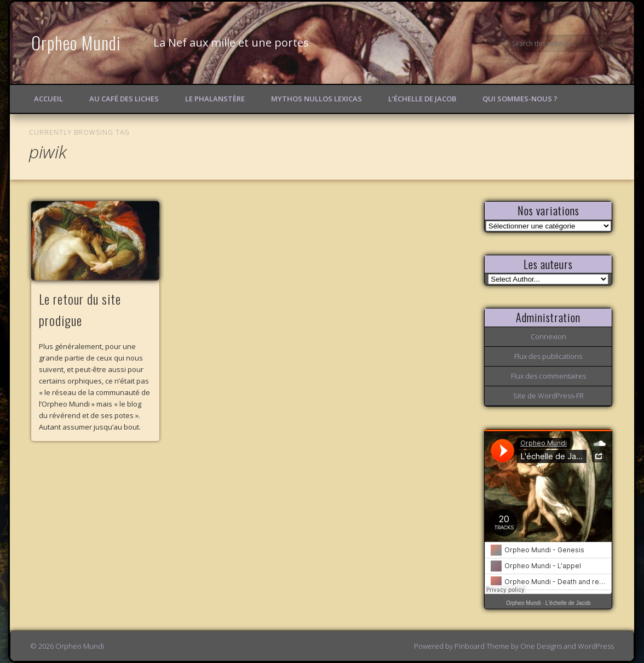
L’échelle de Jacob (422, 99)
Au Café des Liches (124, 99)
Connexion (548, 336)
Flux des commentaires (548, 376)
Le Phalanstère (215, 99)
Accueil (48, 99)
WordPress (596, 646)
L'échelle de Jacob (568, 603)
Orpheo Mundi (76, 42)
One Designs (541, 646)
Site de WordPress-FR (548, 396)
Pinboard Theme (482, 646)
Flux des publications (548, 356)
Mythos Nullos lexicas (317, 99)
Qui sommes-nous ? (520, 99)
